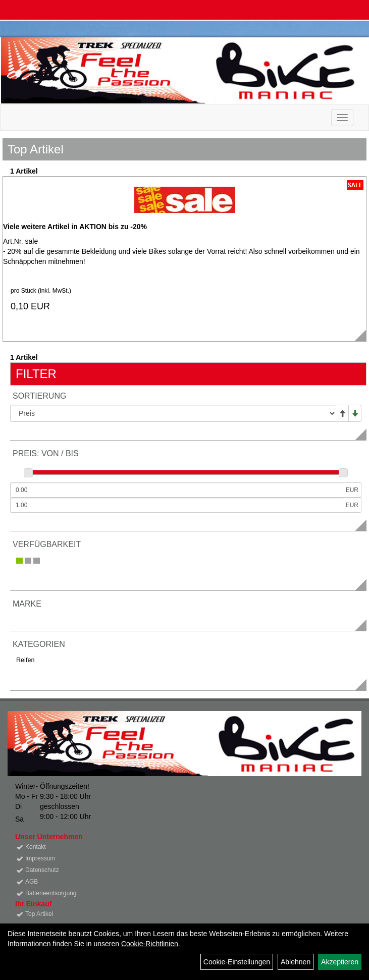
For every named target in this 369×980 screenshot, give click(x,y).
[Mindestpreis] (177, 490)
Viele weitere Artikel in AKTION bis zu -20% (75, 227)
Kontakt (36, 847)
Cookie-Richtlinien (150, 944)
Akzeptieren (340, 962)
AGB (32, 882)
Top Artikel (39, 914)
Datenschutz (42, 870)
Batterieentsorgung (51, 893)
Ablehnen (296, 962)
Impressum (40, 858)
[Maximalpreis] (177, 505)
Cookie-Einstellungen (237, 962)
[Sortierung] (173, 413)
